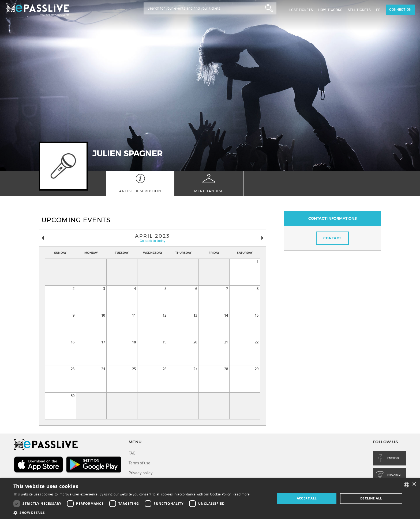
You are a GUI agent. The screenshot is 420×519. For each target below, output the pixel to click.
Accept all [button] (307, 498)
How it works (330, 10)
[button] (132, 512)
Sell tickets (359, 10)
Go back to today (153, 241)
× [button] (414, 484)
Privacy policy (141, 473)
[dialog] (210, 499)
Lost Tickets (301, 10)
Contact (332, 238)
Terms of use (139, 463)
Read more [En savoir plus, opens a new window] (241, 494)
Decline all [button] (371, 498)
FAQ (132, 453)
